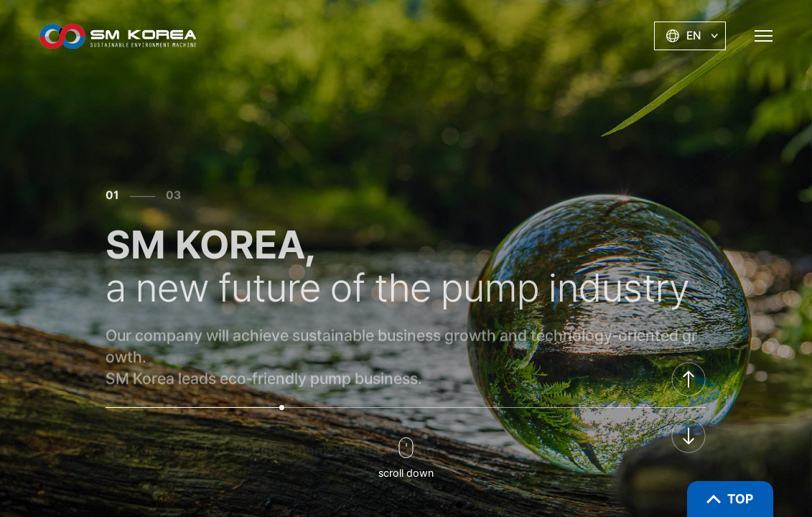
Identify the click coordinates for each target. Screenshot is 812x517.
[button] (689, 379)
